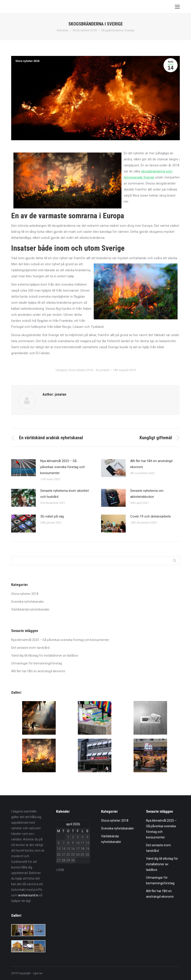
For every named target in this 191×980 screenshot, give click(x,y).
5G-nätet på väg (52, 516)
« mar (60, 869)
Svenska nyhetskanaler (28, 602)
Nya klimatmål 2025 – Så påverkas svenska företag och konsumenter (63, 467)
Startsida (62, 30)
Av (103, 370)
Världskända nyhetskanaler (30, 609)
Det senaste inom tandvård (30, 648)
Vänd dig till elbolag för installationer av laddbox (45, 655)
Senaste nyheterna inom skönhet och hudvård (65, 494)
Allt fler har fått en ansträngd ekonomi (151, 464)
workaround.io (28, 895)
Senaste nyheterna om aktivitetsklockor (147, 494)
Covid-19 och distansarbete (151, 516)
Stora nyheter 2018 (85, 30)
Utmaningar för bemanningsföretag (37, 663)
